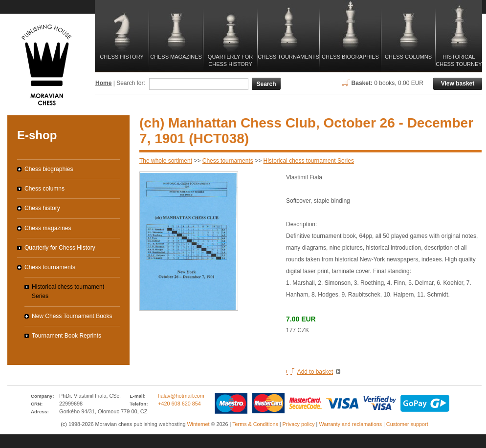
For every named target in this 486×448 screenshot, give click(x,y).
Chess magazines (176, 57)
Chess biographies (350, 57)
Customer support (407, 424)
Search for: (131, 83)
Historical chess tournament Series (308, 161)
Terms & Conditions (255, 424)
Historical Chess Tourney (459, 60)
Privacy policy (299, 424)
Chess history (121, 57)
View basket (458, 84)
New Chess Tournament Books (72, 316)
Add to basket (315, 372)
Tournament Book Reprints (66, 336)
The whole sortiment (166, 161)
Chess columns (408, 57)
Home (103, 83)
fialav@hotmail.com (181, 396)
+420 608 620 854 (179, 404)
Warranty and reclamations (350, 424)
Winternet (198, 424)
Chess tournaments (288, 57)
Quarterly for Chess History (230, 60)
